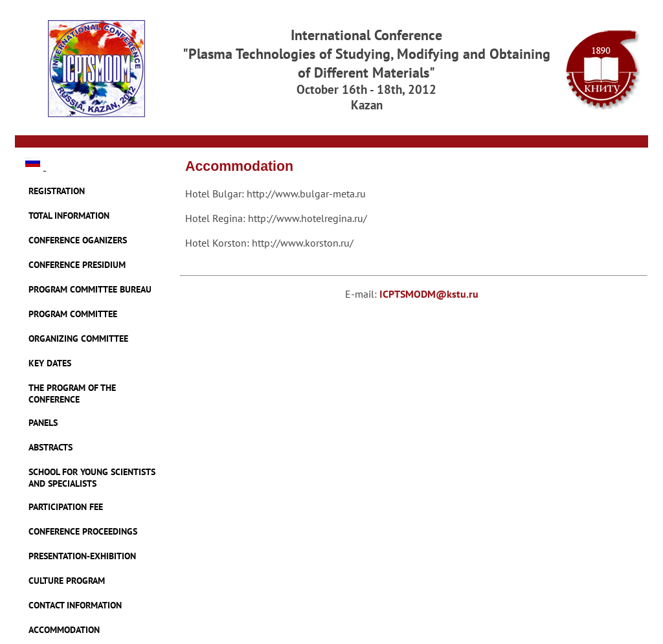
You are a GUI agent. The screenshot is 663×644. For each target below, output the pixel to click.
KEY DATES (50, 363)
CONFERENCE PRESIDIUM (77, 265)
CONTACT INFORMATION (75, 605)
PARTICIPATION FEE (66, 507)
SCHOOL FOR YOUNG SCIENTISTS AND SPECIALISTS (92, 478)
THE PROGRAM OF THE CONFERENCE (72, 394)
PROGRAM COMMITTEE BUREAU (90, 289)
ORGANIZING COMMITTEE (78, 339)
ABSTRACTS (51, 447)
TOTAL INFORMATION (69, 216)
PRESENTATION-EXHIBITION (82, 556)
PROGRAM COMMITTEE (73, 314)
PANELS (43, 423)
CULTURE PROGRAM (67, 581)
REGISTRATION (57, 191)
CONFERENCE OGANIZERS (78, 240)
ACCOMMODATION (64, 630)
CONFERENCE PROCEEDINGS (83, 531)
